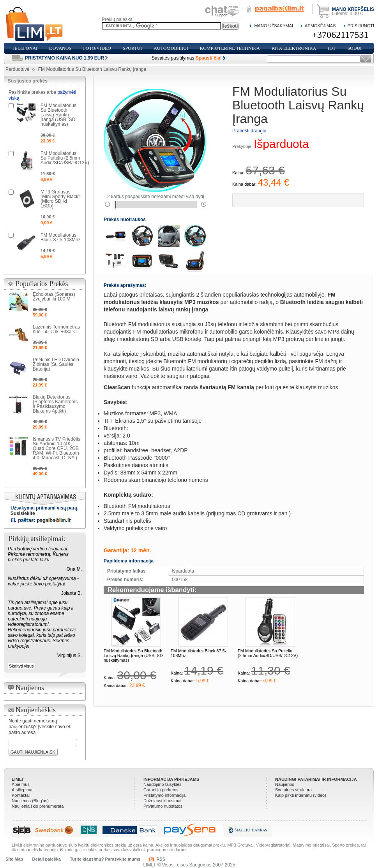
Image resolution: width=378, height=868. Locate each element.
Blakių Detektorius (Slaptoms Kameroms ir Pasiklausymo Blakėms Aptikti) (55, 404)
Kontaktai (21, 795)
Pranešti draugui (249, 131)
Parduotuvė (17, 69)
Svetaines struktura (293, 790)
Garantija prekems (161, 790)
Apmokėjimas (320, 26)
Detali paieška (47, 859)
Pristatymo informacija (164, 795)
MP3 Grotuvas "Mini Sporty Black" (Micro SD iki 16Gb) (60, 199)
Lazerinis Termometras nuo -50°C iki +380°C (56, 329)
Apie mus (21, 784)
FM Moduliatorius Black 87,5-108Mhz (61, 237)
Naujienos (285, 784)
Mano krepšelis (353, 9)
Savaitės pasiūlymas (187, 58)
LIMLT (18, 779)
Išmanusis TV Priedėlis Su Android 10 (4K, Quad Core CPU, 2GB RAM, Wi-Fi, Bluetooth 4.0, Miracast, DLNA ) (57, 448)
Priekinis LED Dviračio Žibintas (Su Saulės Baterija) (56, 364)
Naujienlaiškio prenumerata (38, 806)
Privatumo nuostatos (163, 806)
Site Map (14, 859)
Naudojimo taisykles (163, 784)
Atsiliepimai (23, 790)
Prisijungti (361, 26)
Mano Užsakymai (274, 26)
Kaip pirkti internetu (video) (301, 795)
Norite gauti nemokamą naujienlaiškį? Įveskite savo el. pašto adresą (40, 727)
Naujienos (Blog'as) (30, 801)
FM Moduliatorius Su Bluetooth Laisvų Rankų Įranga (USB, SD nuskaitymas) (133, 655)
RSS (161, 859)
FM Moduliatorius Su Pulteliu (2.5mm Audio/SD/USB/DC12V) (268, 653)
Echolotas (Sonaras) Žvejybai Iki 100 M (54, 297)
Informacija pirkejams (171, 779)
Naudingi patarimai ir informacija (316, 779)
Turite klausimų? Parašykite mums (105, 859)
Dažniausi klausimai (162, 801)
